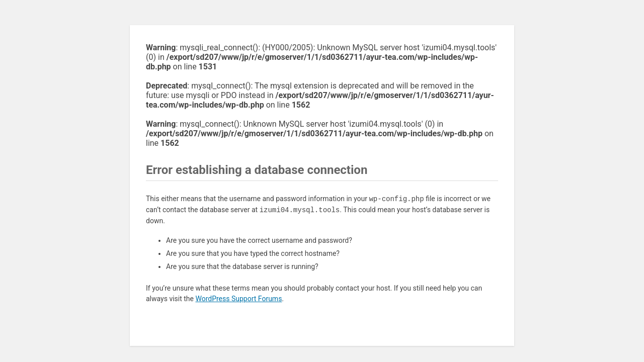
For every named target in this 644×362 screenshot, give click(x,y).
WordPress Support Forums (238, 299)
